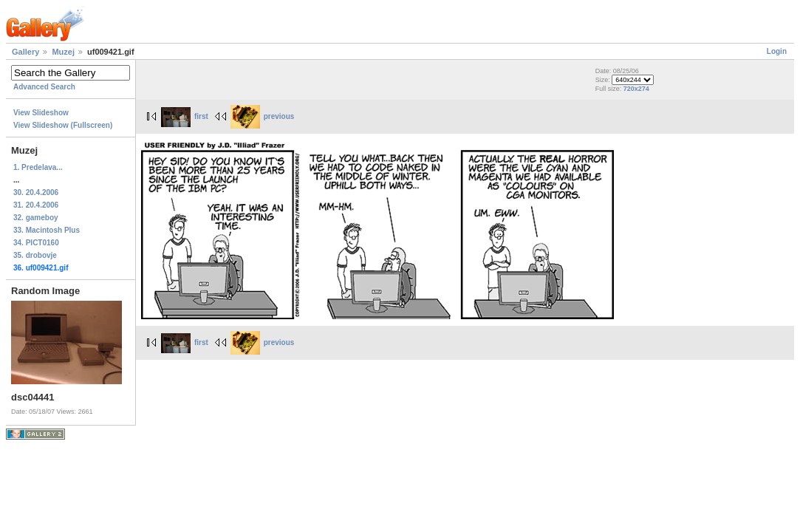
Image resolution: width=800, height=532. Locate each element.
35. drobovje (35, 255)
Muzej (63, 52)
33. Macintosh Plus (47, 230)
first (185, 116)
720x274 (636, 89)
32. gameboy (36, 218)
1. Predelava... (38, 167)
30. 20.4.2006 (36, 192)
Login (777, 51)
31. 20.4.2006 (36, 205)
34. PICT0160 (36, 243)
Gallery (25, 52)
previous (263, 116)
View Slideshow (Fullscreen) (63, 125)
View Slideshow (41, 113)
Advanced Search (44, 87)
